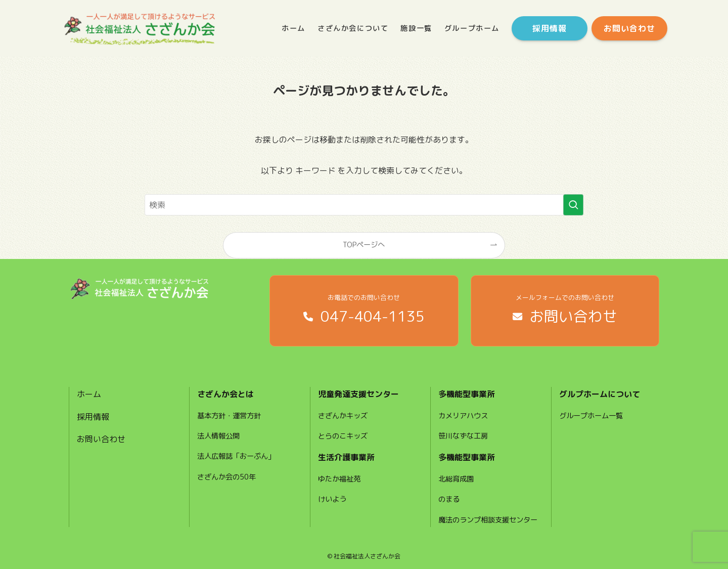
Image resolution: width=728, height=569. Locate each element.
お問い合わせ (101, 439)
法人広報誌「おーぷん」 (236, 456)
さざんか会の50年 (226, 477)
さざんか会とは (225, 394)
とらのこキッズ (343, 436)
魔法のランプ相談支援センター (488, 520)
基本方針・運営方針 (229, 416)
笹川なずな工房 (463, 436)
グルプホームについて (600, 394)
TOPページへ (364, 245)
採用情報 (93, 417)
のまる (449, 499)
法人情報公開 (218, 436)
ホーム (89, 394)
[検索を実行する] (573, 205)
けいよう (332, 499)
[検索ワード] (364, 205)
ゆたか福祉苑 (339, 479)
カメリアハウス (463, 416)
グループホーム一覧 (591, 416)
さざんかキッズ (343, 416)
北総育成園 (456, 479)
